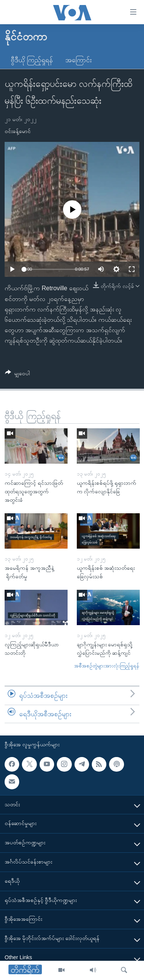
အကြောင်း (79, 60)
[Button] (17, 375)
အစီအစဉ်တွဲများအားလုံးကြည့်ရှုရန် (107, 666)
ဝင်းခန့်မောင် (18, 131)
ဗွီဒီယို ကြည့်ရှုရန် (32, 60)
